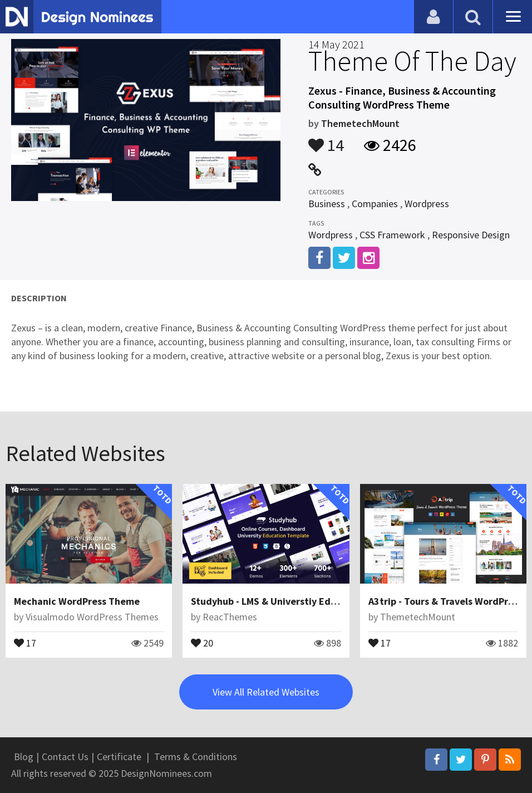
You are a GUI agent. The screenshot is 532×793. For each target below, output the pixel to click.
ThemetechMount (360, 123)
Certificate (119, 757)
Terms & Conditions (196, 757)
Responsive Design (471, 235)
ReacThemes (230, 617)
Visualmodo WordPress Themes (92, 617)
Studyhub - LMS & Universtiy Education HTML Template (314, 601)
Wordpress (427, 204)
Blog (24, 757)
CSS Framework (392, 235)
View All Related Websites (266, 692)
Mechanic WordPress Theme (77, 601)
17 (25, 642)
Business (327, 204)
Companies (375, 204)
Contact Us (65, 757)
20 (202, 642)
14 (326, 140)
